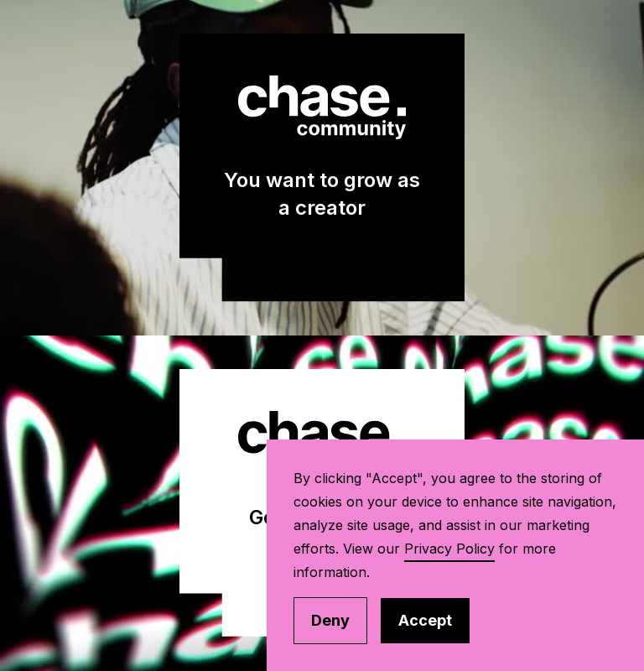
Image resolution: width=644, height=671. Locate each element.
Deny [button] (330, 620)
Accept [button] (425, 620)
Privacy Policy (449, 549)
